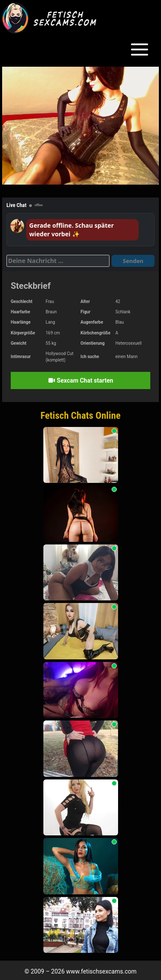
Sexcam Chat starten (80, 380)
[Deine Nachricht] (58, 261)
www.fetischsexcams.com (101, 971)
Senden (133, 261)
